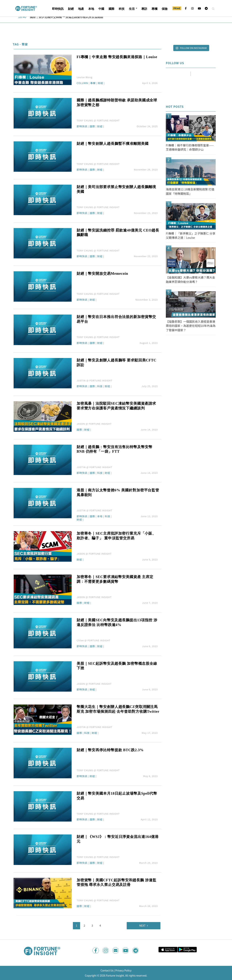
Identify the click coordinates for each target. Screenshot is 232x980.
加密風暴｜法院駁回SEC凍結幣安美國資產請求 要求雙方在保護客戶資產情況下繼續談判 (116, 406)
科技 (122, 9)
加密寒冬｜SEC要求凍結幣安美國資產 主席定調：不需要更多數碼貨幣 (115, 579)
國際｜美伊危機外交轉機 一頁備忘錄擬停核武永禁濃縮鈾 (67, 17)
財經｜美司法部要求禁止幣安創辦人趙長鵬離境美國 (116, 189)
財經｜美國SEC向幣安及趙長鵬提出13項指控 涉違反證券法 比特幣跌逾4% (117, 622)
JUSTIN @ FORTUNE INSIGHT (95, 380)
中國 (101, 9)
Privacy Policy (123, 970)
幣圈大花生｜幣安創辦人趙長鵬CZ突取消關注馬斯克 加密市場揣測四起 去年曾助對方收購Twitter (118, 709)
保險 (165, 9)
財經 (71, 9)
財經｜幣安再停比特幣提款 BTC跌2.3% (110, 750)
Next (142, 925)
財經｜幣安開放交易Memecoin (102, 273)
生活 (132, 9)
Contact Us (107, 970)
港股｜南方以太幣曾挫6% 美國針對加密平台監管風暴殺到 (118, 492)
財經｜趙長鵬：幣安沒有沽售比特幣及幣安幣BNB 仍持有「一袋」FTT (115, 449)
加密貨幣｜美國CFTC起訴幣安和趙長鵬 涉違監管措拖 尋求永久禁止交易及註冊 (117, 882)
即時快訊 (58, 9)
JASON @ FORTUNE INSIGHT (94, 424)
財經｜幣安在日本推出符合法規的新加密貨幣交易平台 (116, 319)
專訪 (144, 9)
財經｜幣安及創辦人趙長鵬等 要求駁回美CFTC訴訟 (117, 363)
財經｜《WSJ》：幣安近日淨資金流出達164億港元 (118, 839)
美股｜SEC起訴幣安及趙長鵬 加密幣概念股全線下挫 (117, 666)
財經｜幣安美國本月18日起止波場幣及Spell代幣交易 (117, 796)
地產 (81, 9)
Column (82, 83)
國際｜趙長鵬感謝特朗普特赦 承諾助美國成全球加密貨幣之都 (117, 102)
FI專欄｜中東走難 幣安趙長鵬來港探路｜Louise (117, 57)
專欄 (154, 9)
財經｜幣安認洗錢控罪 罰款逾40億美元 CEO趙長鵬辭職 (118, 233)
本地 (91, 9)
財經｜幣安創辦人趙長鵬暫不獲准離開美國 (113, 144)
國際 (111, 9)
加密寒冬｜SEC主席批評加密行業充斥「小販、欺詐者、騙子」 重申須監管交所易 (116, 536)
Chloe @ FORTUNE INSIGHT (94, 640)
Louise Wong (85, 77)
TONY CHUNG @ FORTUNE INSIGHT (98, 120)
